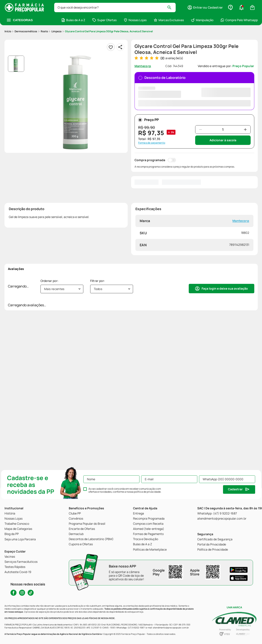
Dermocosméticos (26, 31)
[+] (245, 130)
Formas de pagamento (152, 143)
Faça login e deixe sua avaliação (225, 288)
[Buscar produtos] (171, 7)
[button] (205, 7)
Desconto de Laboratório (194, 91)
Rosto (44, 31)
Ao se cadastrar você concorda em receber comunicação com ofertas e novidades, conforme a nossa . (125, 490)
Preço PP (148, 120)
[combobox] (115, 7)
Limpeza (56, 31)
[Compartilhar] (120, 47)
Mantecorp (241, 221)
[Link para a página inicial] (8, 31)
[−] (201, 130)
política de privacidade (147, 492)
